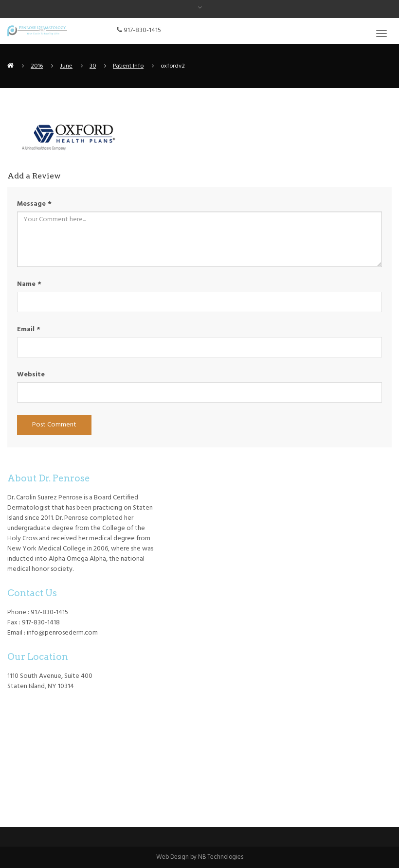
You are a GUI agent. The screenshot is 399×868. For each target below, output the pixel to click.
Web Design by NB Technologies (200, 857)
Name (29, 284)
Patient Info (128, 66)
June (66, 66)
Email (29, 329)
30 (93, 66)
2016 (37, 66)
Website (31, 375)
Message (34, 204)
